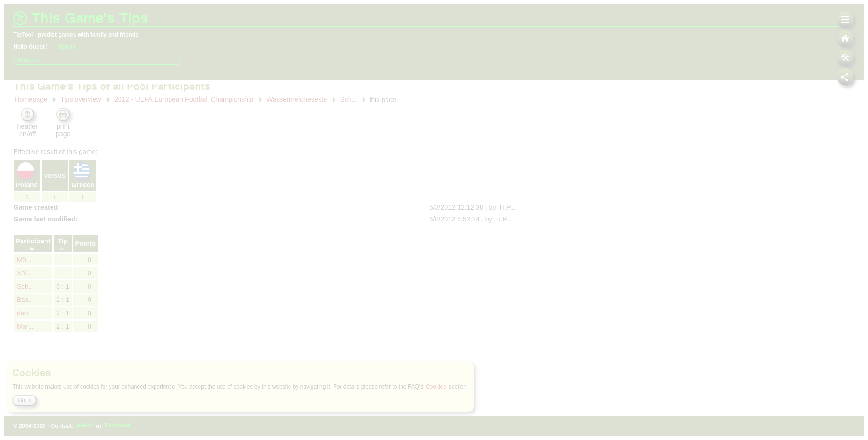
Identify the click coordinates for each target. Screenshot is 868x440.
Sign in (68, 47)
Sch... (349, 87)
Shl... (23, 261)
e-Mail (88, 426)
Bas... (24, 287)
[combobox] (97, 60)
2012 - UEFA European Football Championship (183, 87)
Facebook (122, 426)
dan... (23, 301)
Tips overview (79, 87)
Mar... (23, 314)
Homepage (29, 87)
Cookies (455, 387)
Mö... (22, 247)
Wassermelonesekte (297, 87)
